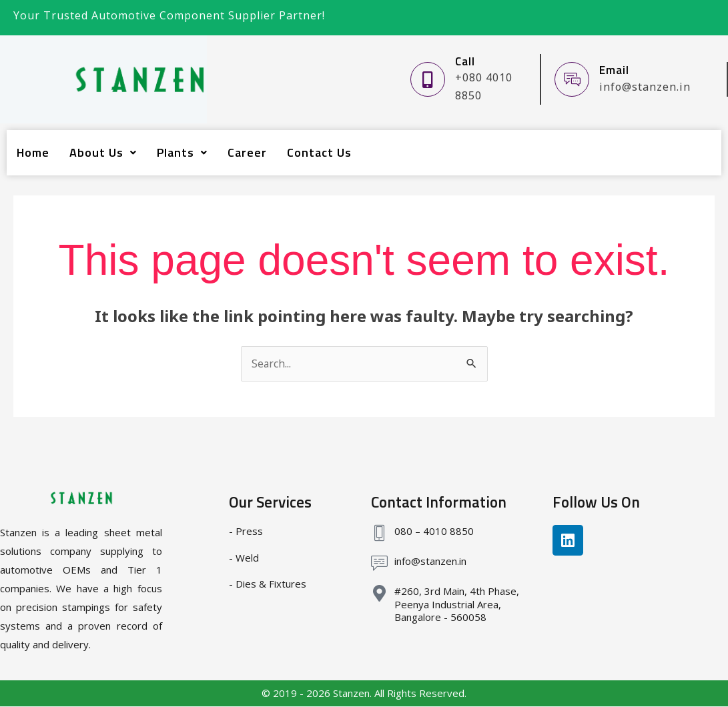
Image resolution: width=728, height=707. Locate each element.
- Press (246, 532)
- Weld (244, 558)
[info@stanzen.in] (379, 564)
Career (247, 152)
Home (33, 152)
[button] (103, 153)
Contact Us (319, 152)
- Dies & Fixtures (268, 584)
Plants (182, 152)
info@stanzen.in (430, 562)
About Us (103, 152)
